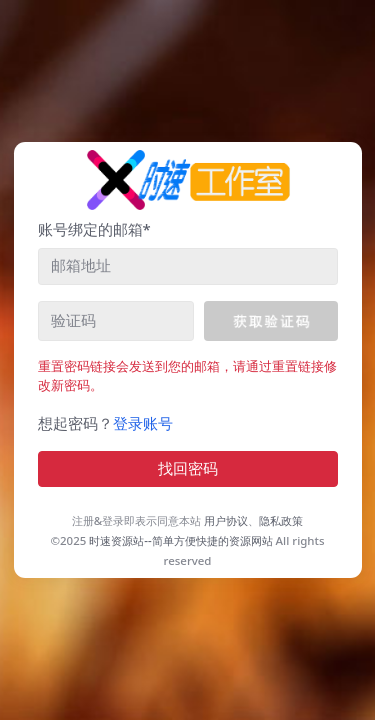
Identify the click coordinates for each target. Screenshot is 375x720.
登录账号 (143, 423)
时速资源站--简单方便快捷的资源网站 (180, 540)
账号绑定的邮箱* (94, 229)
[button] (270, 321)
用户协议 (226, 520)
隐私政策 (281, 520)
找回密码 (188, 469)
